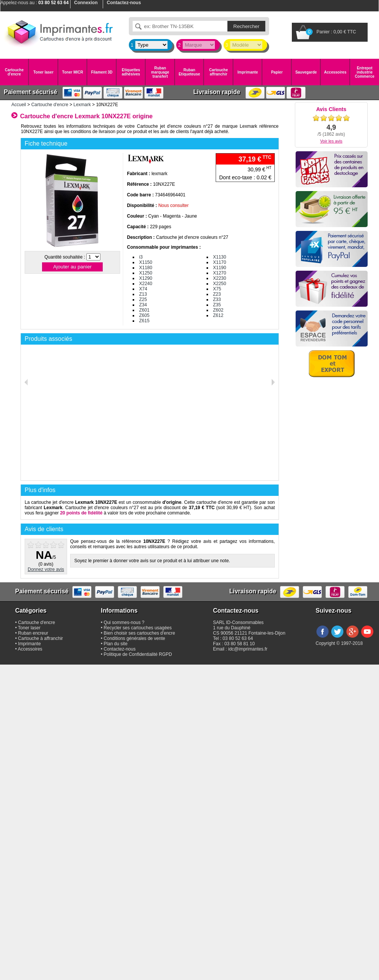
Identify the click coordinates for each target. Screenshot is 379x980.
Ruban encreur (33, 633)
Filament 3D (102, 72)
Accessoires (335, 72)
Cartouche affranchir (218, 72)
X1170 (220, 262)
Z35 (217, 305)
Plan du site (116, 644)
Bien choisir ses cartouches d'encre (139, 633)
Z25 (143, 299)
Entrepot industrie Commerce (365, 72)
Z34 (143, 305)
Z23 (217, 294)
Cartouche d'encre (14, 72)
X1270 (220, 273)
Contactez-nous (120, 649)
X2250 (220, 284)
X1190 (220, 268)
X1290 (146, 278)
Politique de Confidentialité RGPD (138, 654)
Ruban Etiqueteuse (189, 72)
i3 (141, 257)
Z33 (217, 299)
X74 (143, 289)
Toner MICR (73, 72)
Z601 (144, 310)
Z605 (144, 315)
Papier (277, 72)
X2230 (220, 278)
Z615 (144, 321)
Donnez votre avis (46, 569)
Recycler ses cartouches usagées (138, 628)
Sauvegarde (306, 72)
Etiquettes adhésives (131, 72)
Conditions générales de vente (135, 638)
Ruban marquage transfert (160, 72)
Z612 (218, 315)
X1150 (146, 262)
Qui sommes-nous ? (124, 622)
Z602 (218, 310)
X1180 (146, 268)
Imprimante (248, 72)
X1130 (220, 257)
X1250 (146, 273)
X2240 (146, 284)
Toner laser (43, 72)
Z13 (143, 294)
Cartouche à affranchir (41, 638)
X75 (217, 289)
